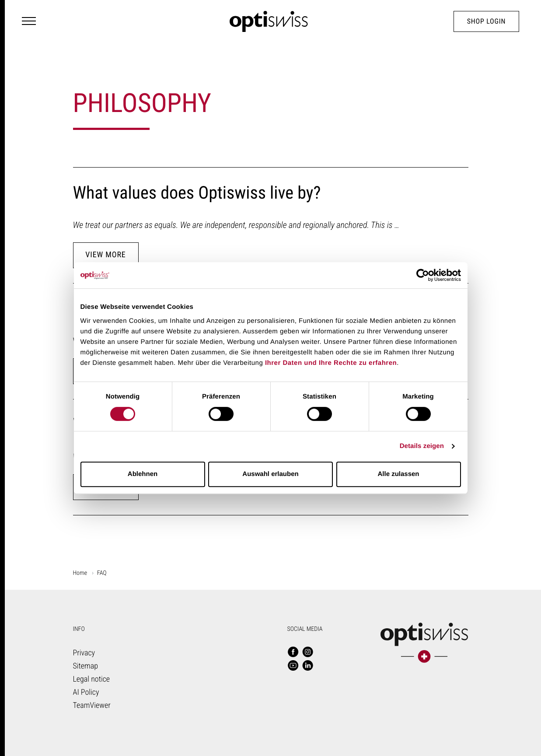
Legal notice (92, 679)
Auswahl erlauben (270, 474)
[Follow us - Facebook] (293, 653)
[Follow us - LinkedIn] (308, 666)
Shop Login (486, 21)
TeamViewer (92, 705)
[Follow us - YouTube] (293, 666)
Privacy (84, 653)
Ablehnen (143, 474)
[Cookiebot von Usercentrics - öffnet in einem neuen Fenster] (423, 275)
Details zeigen (422, 446)
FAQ (102, 573)
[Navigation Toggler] (29, 21)
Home (80, 573)
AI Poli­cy (86, 692)
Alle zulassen (398, 474)
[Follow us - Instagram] (308, 653)
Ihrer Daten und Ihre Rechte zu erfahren (331, 363)
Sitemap (86, 666)
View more (105, 255)
